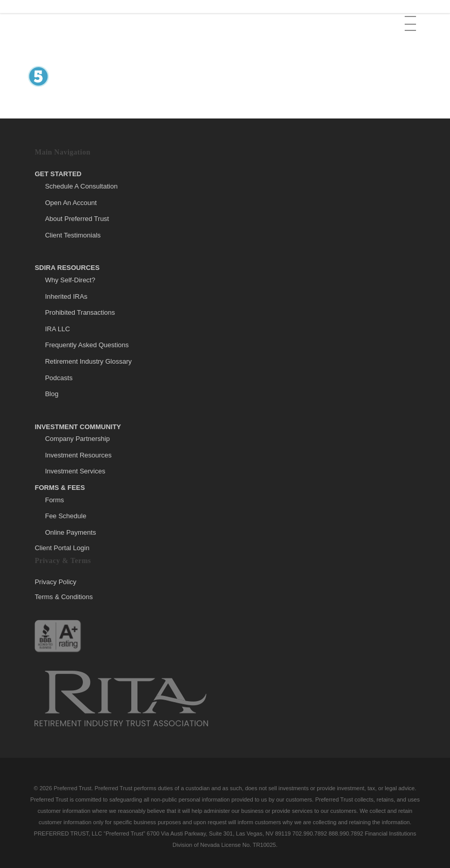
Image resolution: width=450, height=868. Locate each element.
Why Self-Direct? (70, 280)
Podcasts (58, 378)
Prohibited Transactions (80, 312)
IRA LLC (57, 329)
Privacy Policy (55, 582)
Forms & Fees (60, 488)
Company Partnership (77, 439)
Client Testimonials (73, 235)
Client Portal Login (62, 548)
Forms (54, 500)
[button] (411, 16)
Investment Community (78, 427)
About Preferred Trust (77, 219)
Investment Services (75, 471)
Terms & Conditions (64, 597)
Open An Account (71, 203)
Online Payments (70, 532)
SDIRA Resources (67, 268)
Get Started (58, 174)
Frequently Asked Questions (87, 345)
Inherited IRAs (66, 296)
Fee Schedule (65, 516)
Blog (51, 394)
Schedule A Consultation (81, 186)
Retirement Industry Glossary (88, 361)
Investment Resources (78, 455)
